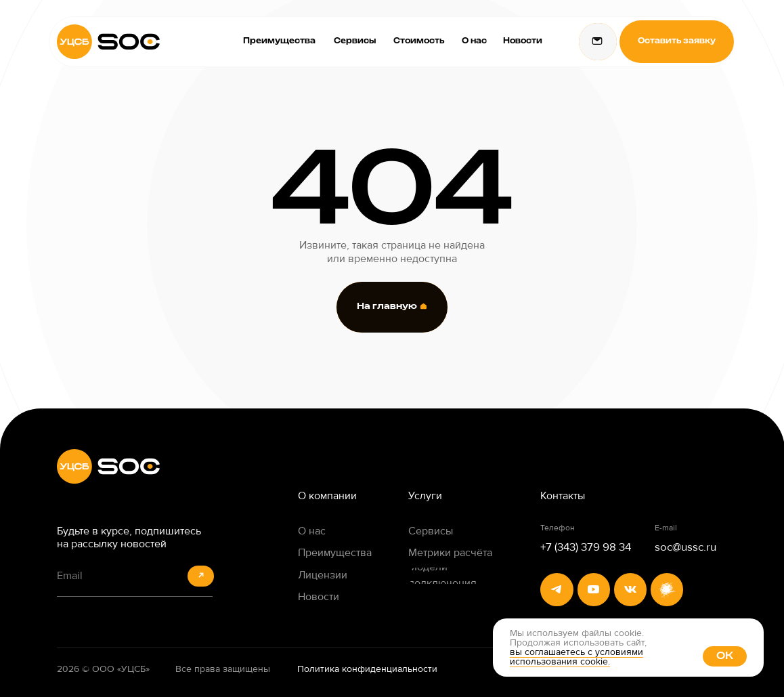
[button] (677, 42)
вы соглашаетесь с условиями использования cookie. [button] (576, 657)
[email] (134, 576)
